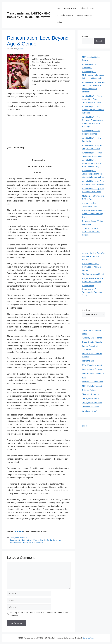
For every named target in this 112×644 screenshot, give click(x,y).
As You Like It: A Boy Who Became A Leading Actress (94, 256)
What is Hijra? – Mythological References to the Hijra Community (93, 75)
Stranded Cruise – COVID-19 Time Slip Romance (91, 232)
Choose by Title (70, 8)
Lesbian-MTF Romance (93, 382)
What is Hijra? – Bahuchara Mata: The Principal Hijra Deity (92, 163)
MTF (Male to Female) (92, 386)
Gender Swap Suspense (93, 373)
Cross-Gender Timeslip (92, 342)
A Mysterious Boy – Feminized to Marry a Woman (91, 267)
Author (59, 22)
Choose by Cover (88, 8)
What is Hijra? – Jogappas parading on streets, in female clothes (93, 174)
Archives (86, 310)
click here (18, 531)
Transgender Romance (18, 538)
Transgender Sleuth (91, 407)
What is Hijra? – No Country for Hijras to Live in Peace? (93, 110)
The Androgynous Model (93, 274)
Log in (85, 426)
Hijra (84, 378)
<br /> (14, 131)
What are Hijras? (90, 411)
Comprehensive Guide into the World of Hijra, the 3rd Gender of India (35, 540)
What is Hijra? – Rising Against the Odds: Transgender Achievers (92, 99)
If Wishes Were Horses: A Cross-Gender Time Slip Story (93, 214)
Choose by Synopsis (65, 15)
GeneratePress (89, 638)
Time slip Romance (91, 394)
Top (58, 8)
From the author (89, 361)
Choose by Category (85, 15)
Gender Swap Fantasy (92, 369)
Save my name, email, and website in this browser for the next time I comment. (40, 614)
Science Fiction (89, 390)
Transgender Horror (91, 398)
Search (85, 37)
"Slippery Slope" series (92, 338)
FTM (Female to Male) (92, 365)
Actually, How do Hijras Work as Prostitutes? (26, 543)
